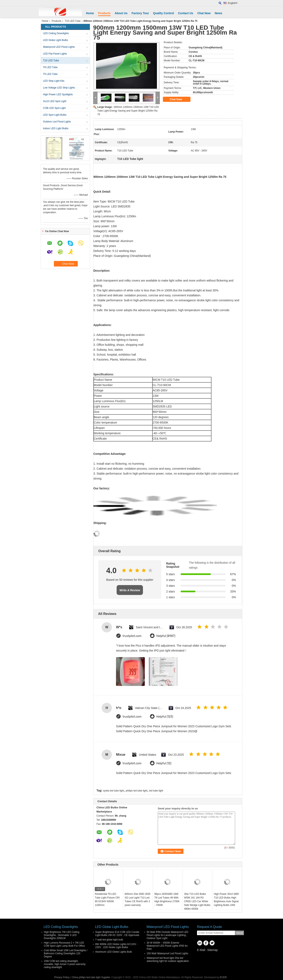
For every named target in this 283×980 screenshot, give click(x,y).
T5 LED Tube (50, 74)
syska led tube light (114, 791)
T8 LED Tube (50, 67)
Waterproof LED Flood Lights (59, 47)
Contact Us (186, 13)
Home (90, 13)
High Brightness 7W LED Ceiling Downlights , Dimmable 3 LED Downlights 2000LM (62, 935)
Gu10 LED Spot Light (55, 101)
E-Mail (201, 950)
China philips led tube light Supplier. (91, 977)
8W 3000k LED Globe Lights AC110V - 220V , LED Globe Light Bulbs (116, 946)
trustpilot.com (132, 636)
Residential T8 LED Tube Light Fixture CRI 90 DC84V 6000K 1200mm (107, 900)
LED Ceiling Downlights (56, 33)
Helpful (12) (164, 763)
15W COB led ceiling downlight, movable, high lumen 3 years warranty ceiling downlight (65, 964)
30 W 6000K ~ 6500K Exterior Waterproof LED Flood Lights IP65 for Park (167, 946)
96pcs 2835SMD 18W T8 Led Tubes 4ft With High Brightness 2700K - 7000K (167, 900)
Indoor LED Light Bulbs (56, 128)
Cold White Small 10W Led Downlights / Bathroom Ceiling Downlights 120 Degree (66, 953)
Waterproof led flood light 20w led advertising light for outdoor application (168, 960)
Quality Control (163, 13)
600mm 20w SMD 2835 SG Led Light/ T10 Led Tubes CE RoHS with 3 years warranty (137, 900)
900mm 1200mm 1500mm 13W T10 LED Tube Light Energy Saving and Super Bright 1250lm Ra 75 (128, 111)
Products (104, 13)
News (219, 13)
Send (239, 933)
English (233, 3)
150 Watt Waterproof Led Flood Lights (167, 953)
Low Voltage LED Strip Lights (59, 88)
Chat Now (204, 13)
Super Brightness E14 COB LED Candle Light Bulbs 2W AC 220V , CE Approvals (117, 934)
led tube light (156, 791)
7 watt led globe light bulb (109, 940)
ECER (223, 977)
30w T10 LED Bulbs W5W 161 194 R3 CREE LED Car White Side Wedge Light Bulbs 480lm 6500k (197, 901)
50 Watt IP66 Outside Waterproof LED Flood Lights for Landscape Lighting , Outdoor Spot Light (168, 935)
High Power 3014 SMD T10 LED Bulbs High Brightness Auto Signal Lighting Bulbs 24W (226, 900)
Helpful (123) (165, 717)
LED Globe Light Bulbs (55, 40)
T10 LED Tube (72, 21)
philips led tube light (136, 791)
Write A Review (130, 590)
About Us (121, 13)
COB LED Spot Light (54, 108)
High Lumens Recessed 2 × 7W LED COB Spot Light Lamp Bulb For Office (64, 944)
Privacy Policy (62, 977)
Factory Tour (140, 13)
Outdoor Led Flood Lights (57, 122)
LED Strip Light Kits (54, 81)
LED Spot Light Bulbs (55, 115)
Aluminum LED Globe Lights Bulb (114, 952)
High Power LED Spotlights (58, 94)
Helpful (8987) (166, 636)
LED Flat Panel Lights (55, 54)
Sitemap (212, 950)
